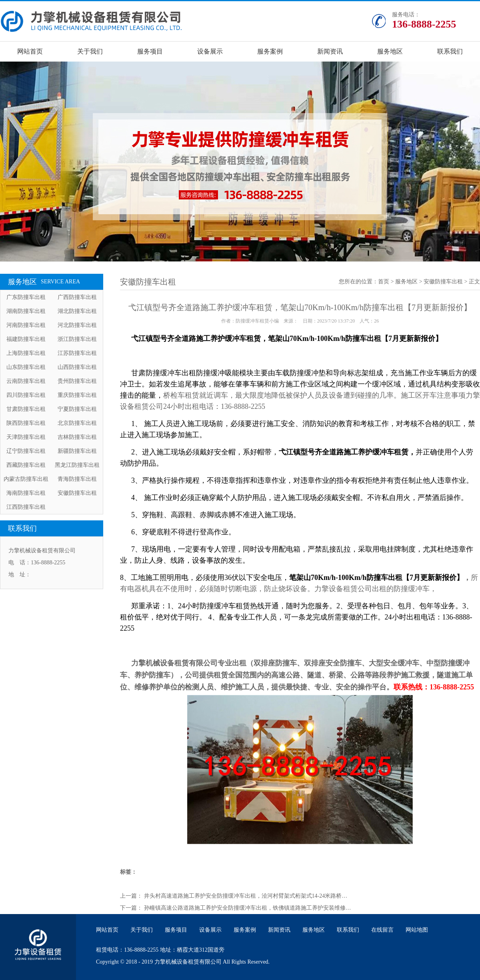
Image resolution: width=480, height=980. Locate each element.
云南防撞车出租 (26, 381)
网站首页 (30, 51)
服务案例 (270, 51)
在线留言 (382, 930)
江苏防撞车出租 (77, 353)
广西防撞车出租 (77, 297)
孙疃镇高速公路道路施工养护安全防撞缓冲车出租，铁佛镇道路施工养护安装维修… (248, 908)
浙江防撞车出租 (77, 339)
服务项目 (150, 51)
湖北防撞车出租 (77, 311)
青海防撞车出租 (77, 479)
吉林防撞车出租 (77, 437)
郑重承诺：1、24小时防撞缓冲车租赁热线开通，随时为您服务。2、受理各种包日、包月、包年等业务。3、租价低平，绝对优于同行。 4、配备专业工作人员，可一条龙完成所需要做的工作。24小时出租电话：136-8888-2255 (297, 617)
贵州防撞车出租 (77, 381)
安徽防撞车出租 (77, 493)
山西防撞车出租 (77, 367)
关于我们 (90, 51)
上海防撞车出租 (26, 353)
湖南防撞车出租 (26, 311)
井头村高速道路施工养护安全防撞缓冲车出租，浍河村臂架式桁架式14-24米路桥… (246, 896)
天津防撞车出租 (26, 437)
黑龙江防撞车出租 (77, 465)
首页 (384, 282)
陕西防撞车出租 (26, 423)
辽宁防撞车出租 (26, 451)
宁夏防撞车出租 (77, 409)
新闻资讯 (330, 51)
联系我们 (450, 51)
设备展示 (210, 51)
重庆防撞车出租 (77, 395)
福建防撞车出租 (26, 339)
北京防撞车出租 (77, 423)
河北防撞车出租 (77, 325)
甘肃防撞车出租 (26, 409)
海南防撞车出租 (26, 493)
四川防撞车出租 (26, 395)
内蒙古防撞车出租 (26, 479)
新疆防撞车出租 (77, 451)
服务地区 (390, 51)
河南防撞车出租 (26, 325)
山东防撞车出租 (26, 367)
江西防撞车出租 (26, 507)
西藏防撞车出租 (26, 465)
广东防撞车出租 (26, 297)
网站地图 (417, 930)
